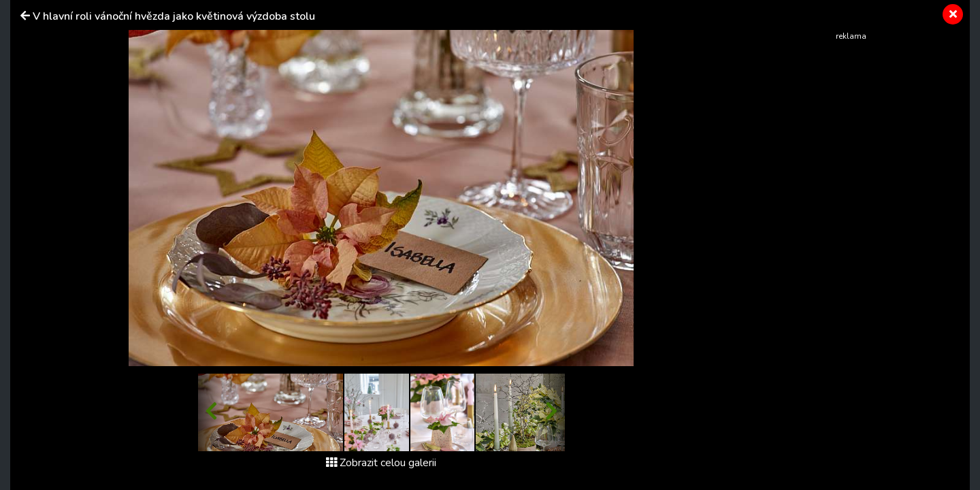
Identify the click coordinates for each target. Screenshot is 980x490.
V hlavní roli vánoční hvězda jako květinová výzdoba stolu (174, 16)
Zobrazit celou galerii (381, 463)
